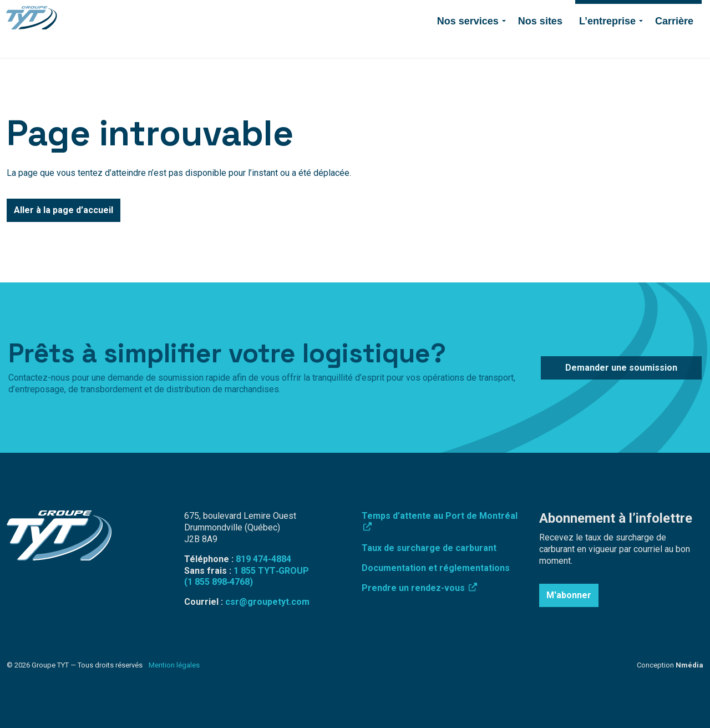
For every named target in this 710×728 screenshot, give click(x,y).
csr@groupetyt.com (267, 602)
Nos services (468, 43)
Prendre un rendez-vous (419, 588)
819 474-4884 (453, 14)
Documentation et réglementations (436, 568)
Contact (502, 14)
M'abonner (569, 595)
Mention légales (174, 665)
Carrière (674, 43)
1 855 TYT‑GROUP (271, 571)
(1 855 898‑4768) (219, 582)
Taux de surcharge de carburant (429, 548)
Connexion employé (384, 14)
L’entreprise (607, 43)
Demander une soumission (638, 14)
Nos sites (540, 43)
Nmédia (689, 665)
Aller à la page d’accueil (64, 210)
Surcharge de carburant (298, 14)
